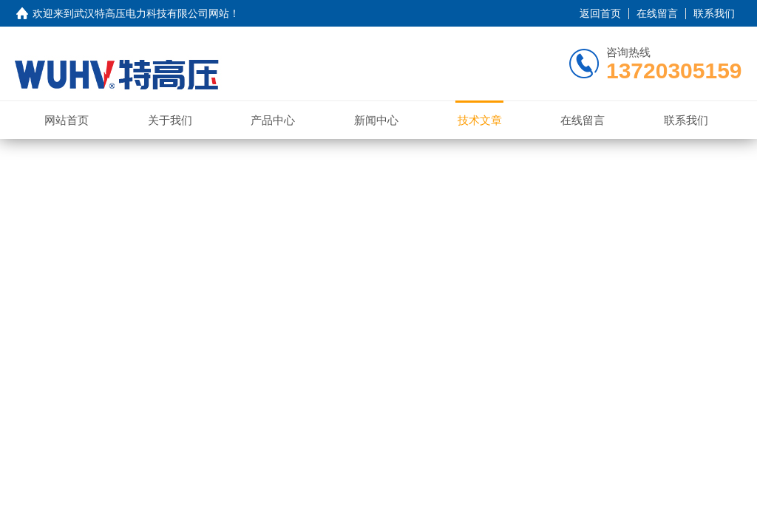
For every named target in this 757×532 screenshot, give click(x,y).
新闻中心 (376, 120)
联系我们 (714, 13)
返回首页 (600, 13)
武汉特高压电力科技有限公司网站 (152, 13)
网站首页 (67, 120)
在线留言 (657, 13)
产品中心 (273, 120)
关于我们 (170, 120)
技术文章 (480, 120)
